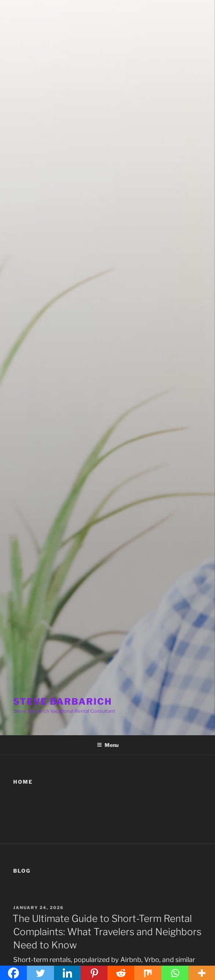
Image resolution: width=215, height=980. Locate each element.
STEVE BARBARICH (63, 702)
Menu (108, 745)
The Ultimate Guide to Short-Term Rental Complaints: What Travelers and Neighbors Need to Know (107, 932)
